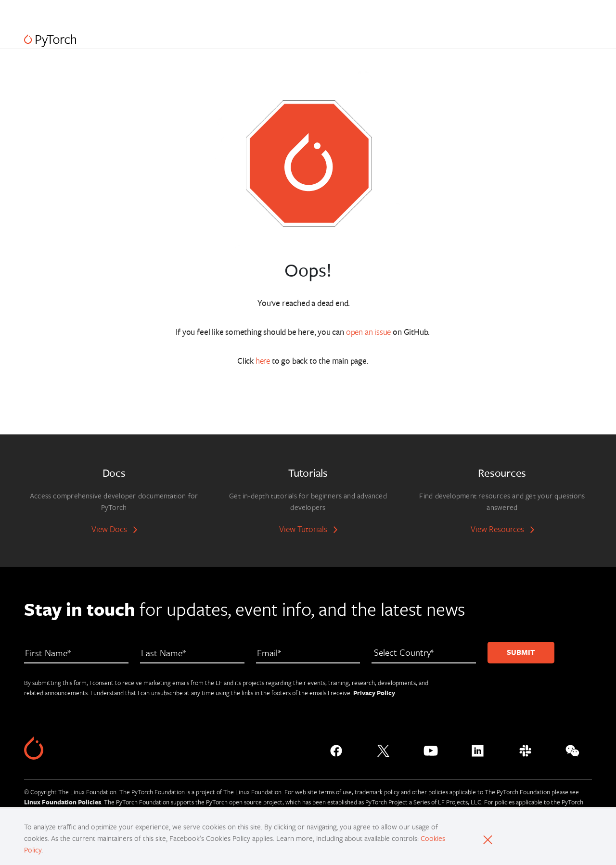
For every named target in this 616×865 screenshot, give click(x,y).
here (263, 361)
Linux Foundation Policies (63, 802)
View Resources (497, 529)
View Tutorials (303, 529)
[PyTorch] (50, 41)
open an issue (369, 332)
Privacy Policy (374, 693)
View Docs (109, 529)
